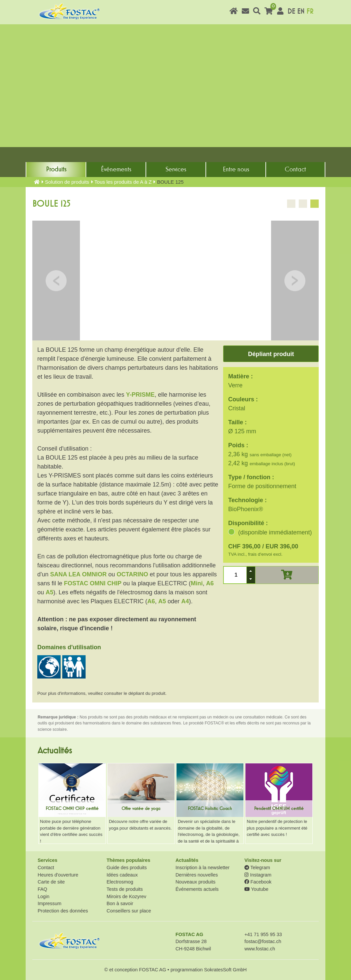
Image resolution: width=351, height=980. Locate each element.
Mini (197, 583)
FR (310, 11)
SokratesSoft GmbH (225, 970)
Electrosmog (120, 882)
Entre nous (236, 169)
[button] (251, 571)
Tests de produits (125, 889)
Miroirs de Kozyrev (126, 896)
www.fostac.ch (260, 949)
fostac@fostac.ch (263, 941)
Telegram (257, 868)
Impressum (49, 903)
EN (301, 11)
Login (43, 896)
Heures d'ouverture (58, 875)
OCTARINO (132, 574)
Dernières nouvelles (197, 875)
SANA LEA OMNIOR (78, 574)
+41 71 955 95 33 (263, 934)
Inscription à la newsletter (202, 868)
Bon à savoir (120, 903)
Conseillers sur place (129, 911)
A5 (49, 592)
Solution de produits (67, 182)
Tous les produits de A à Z (123, 182)
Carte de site (51, 882)
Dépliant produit (271, 354)
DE (291, 11)
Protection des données (63, 911)
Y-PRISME (140, 395)
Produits (56, 169)
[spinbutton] (235, 575)
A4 (185, 601)
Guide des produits (127, 868)
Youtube (256, 889)
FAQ (42, 889)
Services (176, 169)
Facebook (258, 882)
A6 (210, 583)
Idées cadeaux (122, 875)
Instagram (258, 875)
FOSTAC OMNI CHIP (93, 583)
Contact (295, 169)
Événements (116, 169)
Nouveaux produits (195, 882)
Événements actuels (197, 889)
